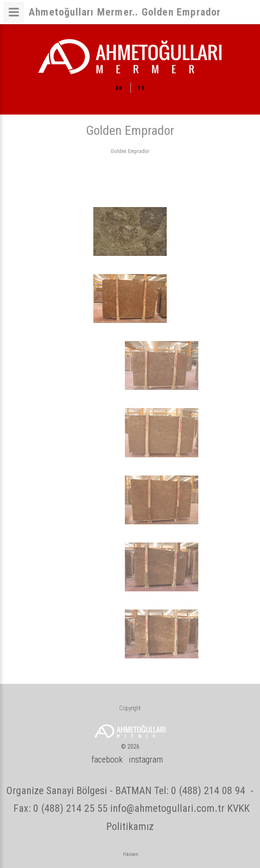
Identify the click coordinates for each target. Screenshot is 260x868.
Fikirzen (131, 854)
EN (119, 88)
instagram (146, 759)
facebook (107, 759)
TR (141, 88)
